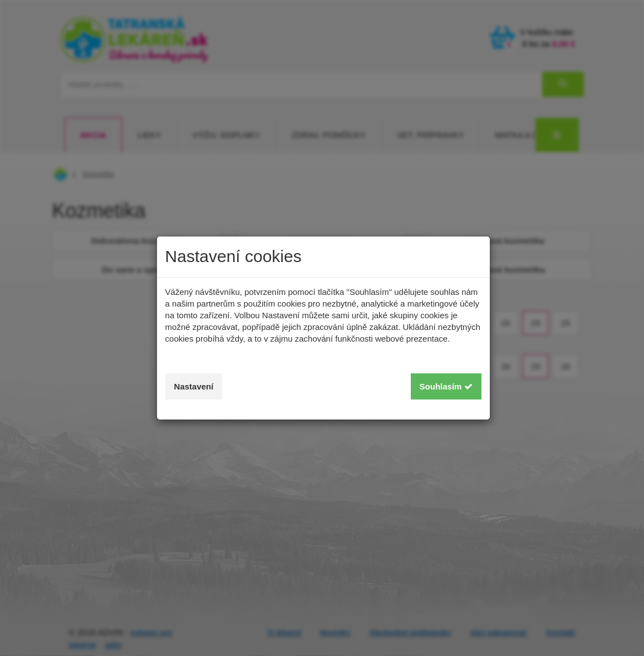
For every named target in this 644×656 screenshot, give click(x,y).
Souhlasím (446, 386)
